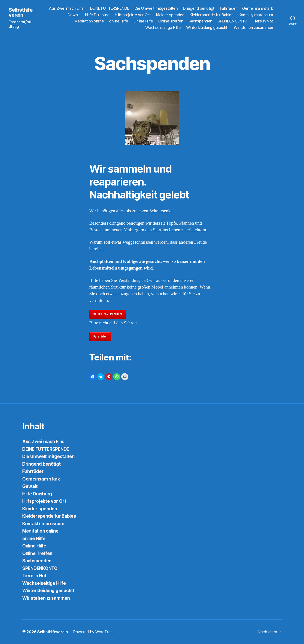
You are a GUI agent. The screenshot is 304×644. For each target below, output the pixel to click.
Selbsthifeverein (21, 12)
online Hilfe (119, 21)
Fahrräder (228, 8)
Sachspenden (200, 21)
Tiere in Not (263, 21)
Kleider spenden (170, 15)
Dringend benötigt (199, 8)
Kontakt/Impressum (256, 15)
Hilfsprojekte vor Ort (133, 15)
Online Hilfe (143, 21)
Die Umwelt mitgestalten (156, 8)
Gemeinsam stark (258, 8)
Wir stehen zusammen (253, 28)
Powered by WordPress (94, 632)
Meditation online (89, 21)
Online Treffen (171, 21)
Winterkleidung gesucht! (207, 28)
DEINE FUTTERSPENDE (110, 8)
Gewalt (74, 15)
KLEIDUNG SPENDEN (108, 314)
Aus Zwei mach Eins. (67, 8)
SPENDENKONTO (233, 21)
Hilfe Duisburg (97, 15)
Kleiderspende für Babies (211, 15)
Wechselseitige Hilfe (163, 28)
